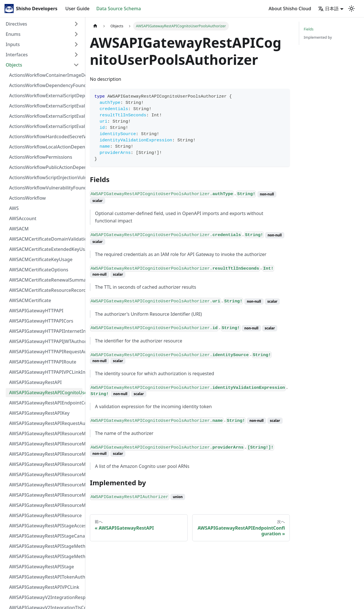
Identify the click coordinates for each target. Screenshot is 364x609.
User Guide (77, 9)
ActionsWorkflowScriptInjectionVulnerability (46, 177)
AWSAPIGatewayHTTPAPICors (41, 321)
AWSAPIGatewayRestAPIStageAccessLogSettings (46, 526)
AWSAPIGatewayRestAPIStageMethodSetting (46, 556)
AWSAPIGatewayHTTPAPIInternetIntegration (46, 331)
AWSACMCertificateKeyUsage (41, 259)
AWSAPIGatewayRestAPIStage (42, 567)
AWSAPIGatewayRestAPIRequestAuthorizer (46, 423)
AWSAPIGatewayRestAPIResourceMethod (46, 505)
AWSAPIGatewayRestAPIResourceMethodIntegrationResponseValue (46, 444)
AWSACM (19, 229)
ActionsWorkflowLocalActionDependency (46, 147)
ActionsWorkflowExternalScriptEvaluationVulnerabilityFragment (46, 106)
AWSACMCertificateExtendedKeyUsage (46, 249)
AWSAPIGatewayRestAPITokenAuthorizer (46, 577)
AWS (14, 208)
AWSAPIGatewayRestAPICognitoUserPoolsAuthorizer (46, 393)
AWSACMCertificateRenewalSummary (46, 280)
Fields (309, 29)
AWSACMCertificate (30, 300)
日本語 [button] (328, 9)
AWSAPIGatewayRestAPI (35, 382)
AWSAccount (23, 218)
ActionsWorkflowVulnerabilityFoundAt (46, 188)
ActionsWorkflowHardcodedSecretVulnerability (46, 137)
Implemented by (318, 37)
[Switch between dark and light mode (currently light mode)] (351, 9)
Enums (13, 34)
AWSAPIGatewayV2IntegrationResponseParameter (46, 597)
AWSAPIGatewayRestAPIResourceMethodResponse (46, 495)
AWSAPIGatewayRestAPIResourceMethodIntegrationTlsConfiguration (46, 464)
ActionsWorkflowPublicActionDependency (46, 167)
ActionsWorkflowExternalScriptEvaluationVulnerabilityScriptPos (46, 116)
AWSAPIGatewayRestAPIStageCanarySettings (46, 536)
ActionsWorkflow (27, 198)
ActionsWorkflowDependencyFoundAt (46, 85)
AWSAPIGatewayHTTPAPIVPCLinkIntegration (46, 372)
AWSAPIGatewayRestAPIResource (45, 515)
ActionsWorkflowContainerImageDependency (46, 75)
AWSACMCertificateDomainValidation (46, 239)
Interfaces (17, 55)
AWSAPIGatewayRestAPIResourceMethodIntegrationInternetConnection (46, 433)
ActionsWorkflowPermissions (41, 157)
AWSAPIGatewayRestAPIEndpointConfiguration (46, 403)
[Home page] (95, 26)
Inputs (13, 44)
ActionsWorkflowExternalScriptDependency (46, 96)
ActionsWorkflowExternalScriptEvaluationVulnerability (46, 126)
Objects (14, 65)
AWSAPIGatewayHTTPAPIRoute (43, 362)
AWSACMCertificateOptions (39, 270)
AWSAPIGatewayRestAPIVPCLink (44, 587)
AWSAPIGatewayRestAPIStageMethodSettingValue (46, 546)
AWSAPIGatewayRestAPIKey (39, 413)
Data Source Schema (119, 9)
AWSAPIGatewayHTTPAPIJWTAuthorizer (46, 341)
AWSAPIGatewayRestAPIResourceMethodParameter (46, 485)
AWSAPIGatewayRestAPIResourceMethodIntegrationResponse (46, 454)
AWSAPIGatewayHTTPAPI (36, 311)
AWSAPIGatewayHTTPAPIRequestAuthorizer (46, 352)
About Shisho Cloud (290, 9)
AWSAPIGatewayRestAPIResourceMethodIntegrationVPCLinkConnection (46, 474)
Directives (16, 24)
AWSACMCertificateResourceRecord (46, 290)
